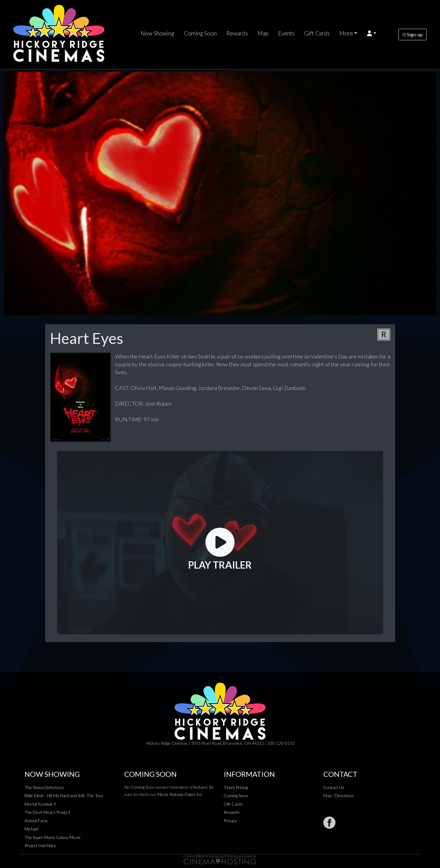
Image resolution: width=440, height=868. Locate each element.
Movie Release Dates (177, 794)
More (346, 33)
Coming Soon (200, 33)
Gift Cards (317, 33)
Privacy (230, 821)
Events (286, 33)
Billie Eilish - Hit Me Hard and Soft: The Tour (64, 795)
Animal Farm (36, 821)
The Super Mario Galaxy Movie (53, 837)
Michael (32, 829)
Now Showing (157, 33)
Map (263, 33)
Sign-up (413, 34)
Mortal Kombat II (40, 804)
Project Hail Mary (40, 845)
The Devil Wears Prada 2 (47, 812)
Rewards (237, 33)
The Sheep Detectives (44, 787)
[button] (372, 33)
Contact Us (334, 787)
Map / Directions (339, 795)
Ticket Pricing (236, 787)
